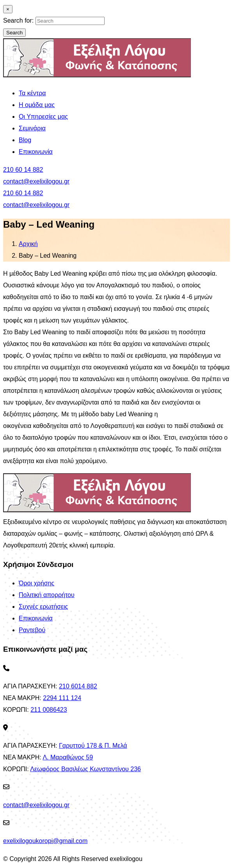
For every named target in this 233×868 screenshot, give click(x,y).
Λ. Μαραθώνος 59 (68, 757)
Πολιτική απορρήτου (47, 595)
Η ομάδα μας (37, 105)
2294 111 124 (62, 698)
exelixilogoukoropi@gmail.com (45, 841)
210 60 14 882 (23, 170)
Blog (25, 140)
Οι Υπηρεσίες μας (43, 117)
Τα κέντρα (32, 93)
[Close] (8, 9)
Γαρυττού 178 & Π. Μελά (93, 746)
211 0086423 (49, 710)
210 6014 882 (78, 686)
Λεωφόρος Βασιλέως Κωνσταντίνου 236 (85, 769)
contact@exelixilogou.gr (36, 181)
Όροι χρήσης (36, 583)
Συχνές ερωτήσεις (43, 607)
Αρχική (28, 244)
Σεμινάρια (32, 128)
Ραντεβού (32, 630)
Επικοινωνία (36, 152)
